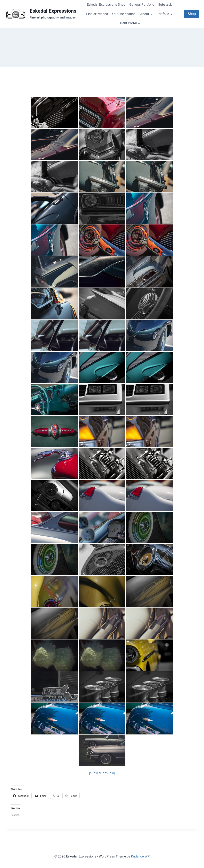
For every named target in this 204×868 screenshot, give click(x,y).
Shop (192, 14)
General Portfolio (142, 4)
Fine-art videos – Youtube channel (111, 14)
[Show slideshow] (102, 773)
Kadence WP (140, 856)
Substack (165, 4)
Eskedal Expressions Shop (106, 4)
